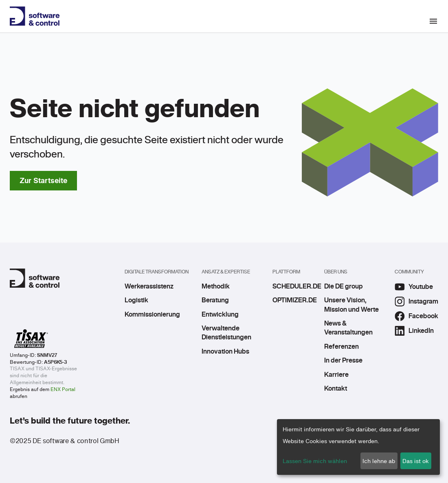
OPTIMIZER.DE (292, 300)
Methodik (216, 286)
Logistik (136, 300)
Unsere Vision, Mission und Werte (351, 305)
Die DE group (344, 286)
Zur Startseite (43, 180)
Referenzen (341, 347)
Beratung (215, 300)
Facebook (416, 316)
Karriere (336, 375)
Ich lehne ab (379, 461)
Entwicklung (220, 315)
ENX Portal (63, 389)
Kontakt (336, 389)
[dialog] (358, 447)
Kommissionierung (152, 315)
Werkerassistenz (149, 286)
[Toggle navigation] (438, 21)
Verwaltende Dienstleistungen (226, 333)
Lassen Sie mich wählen (315, 461)
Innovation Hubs (225, 352)
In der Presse (343, 361)
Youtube (414, 287)
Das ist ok (416, 461)
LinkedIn (414, 331)
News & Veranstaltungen (348, 328)
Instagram (416, 302)
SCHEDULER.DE (292, 286)
